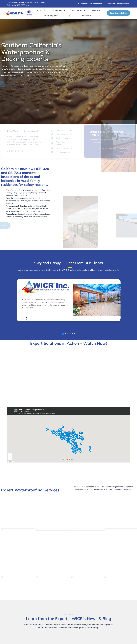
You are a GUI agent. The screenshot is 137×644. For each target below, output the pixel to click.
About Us (41, 10)
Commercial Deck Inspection (117, 4)
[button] (63, 334)
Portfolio (96, 10)
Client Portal (86, 16)
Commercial (58, 10)
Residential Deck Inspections (90, 4)
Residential (79, 10)
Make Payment (51, 16)
